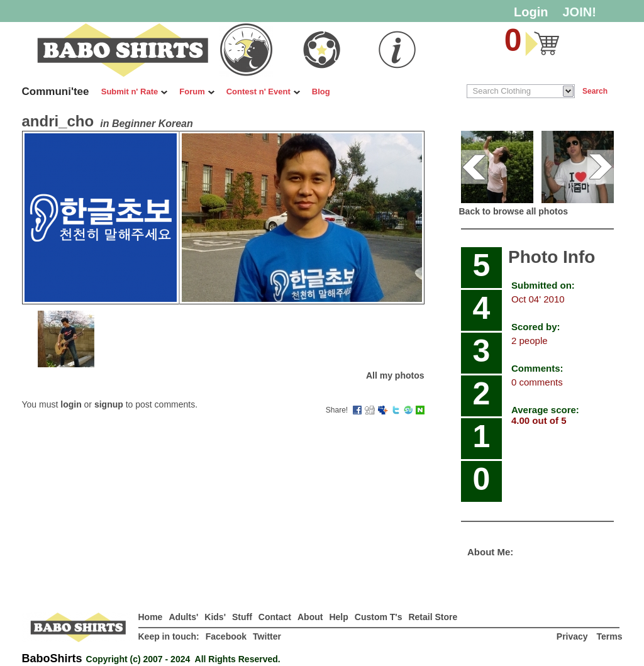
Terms (610, 636)
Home (151, 617)
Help (338, 617)
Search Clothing (502, 91)
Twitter (267, 636)
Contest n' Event (263, 92)
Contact (275, 617)
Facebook (226, 636)
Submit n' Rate (135, 92)
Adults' (183, 617)
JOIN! (580, 12)
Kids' (215, 617)
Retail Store (433, 617)
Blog (321, 92)
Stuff (242, 617)
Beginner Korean (153, 124)
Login (531, 12)
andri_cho (58, 121)
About (310, 617)
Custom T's (379, 617)
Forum (197, 92)
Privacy (574, 636)
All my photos (395, 375)
